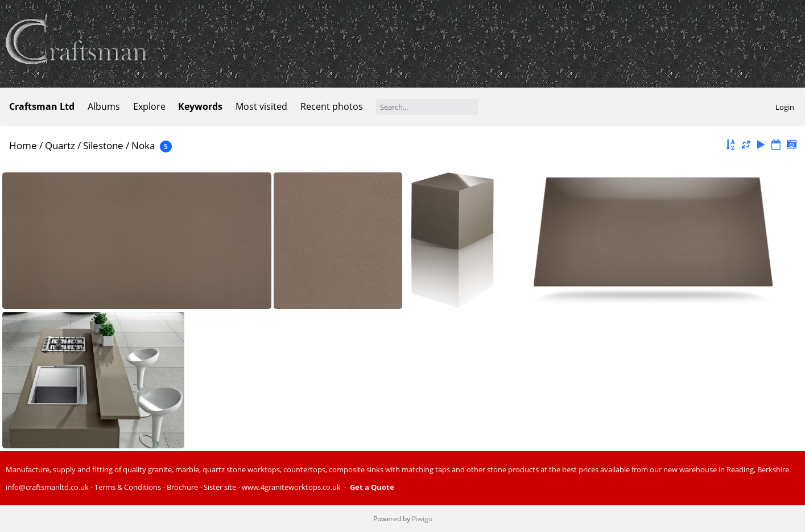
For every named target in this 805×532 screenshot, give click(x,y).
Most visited (261, 106)
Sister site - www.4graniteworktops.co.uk (272, 487)
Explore (149, 106)
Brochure (182, 487)
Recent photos (332, 106)
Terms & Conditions (128, 487)
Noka (143, 145)
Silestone (103, 145)
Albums (104, 106)
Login (785, 107)
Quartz (60, 145)
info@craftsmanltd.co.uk (47, 487)
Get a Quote (372, 487)
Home (23, 145)
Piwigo (422, 519)
